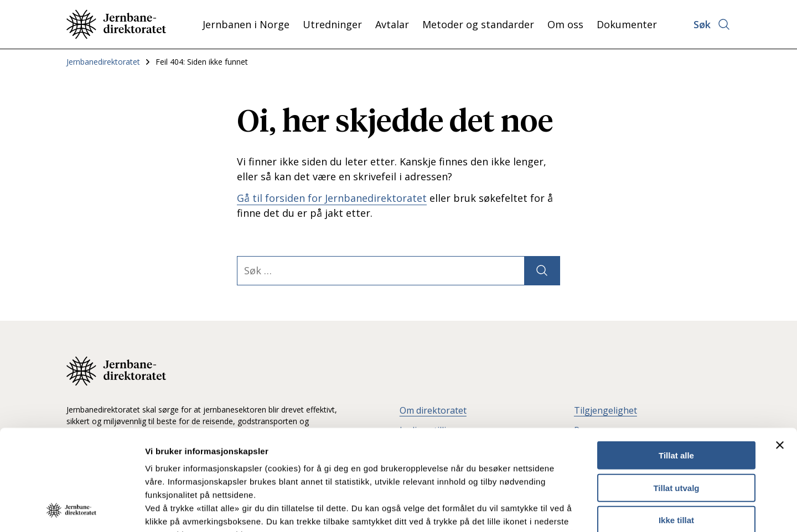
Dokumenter (627, 24)
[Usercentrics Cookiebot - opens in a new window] (72, 510)
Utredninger (332, 24)
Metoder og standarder (478, 24)
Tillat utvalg (676, 393)
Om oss (565, 24)
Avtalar (392, 24)
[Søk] (542, 271)
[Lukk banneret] (780, 351)
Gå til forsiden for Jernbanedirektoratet (332, 198)
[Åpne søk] (712, 24)
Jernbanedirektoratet (103, 62)
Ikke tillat (676, 426)
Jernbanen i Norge (246, 24)
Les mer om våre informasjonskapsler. (226, 467)
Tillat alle (676, 361)
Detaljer (589, 510)
